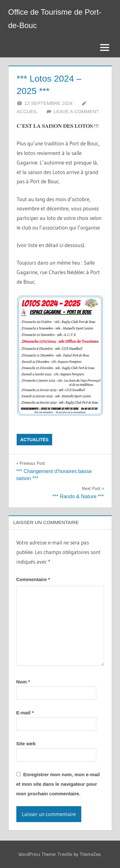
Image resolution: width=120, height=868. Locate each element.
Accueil (27, 111)
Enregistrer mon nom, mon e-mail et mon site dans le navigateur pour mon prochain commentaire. (58, 784)
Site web (26, 744)
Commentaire (33, 579)
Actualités (34, 440)
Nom (23, 682)
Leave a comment (76, 111)
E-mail (25, 713)
